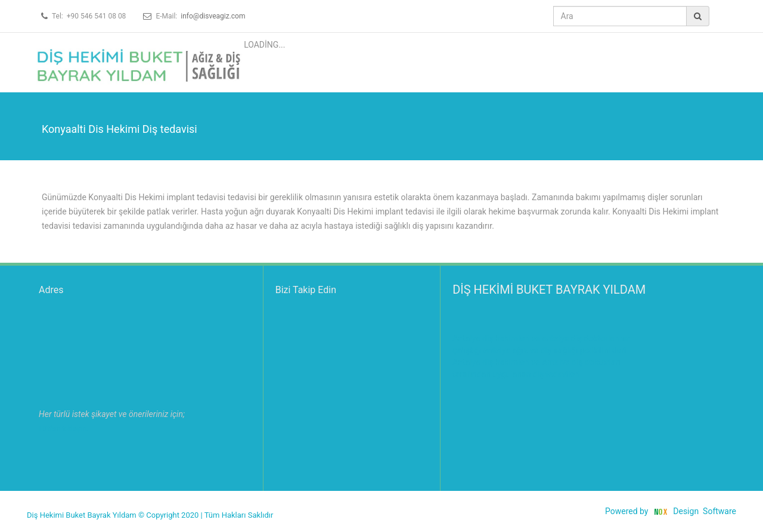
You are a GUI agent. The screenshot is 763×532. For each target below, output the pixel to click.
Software (719, 511)
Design (686, 511)
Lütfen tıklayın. (64, 429)
